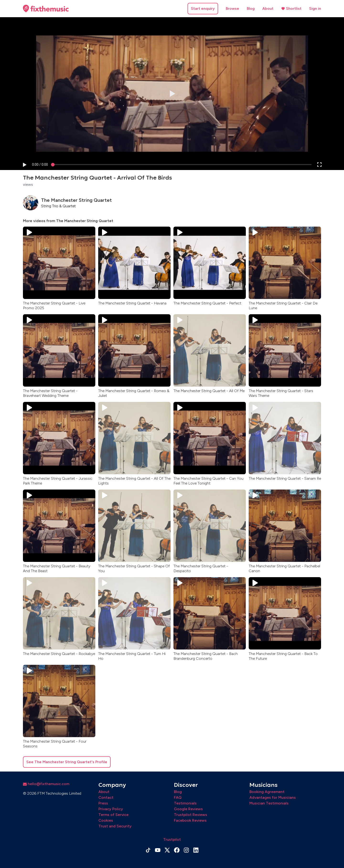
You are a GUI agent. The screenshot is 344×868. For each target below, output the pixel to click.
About (268, 8)
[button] (24, 165)
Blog (251, 8)
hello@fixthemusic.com (46, 784)
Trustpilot (172, 839)
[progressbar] (40, 165)
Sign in (315, 8)
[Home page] (46, 9)
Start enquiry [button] (203, 8)
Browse (232, 8)
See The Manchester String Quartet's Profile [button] (67, 762)
